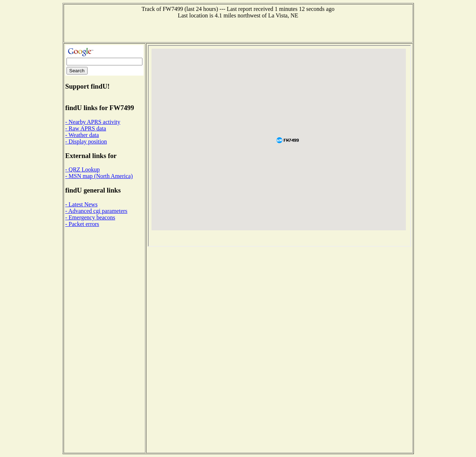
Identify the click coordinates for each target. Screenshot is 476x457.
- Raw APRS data (86, 128)
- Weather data (82, 135)
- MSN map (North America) (99, 176)
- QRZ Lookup (83, 169)
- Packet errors (82, 224)
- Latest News (82, 204)
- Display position (86, 141)
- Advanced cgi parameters (96, 211)
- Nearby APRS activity (93, 122)
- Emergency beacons (90, 217)
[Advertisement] (238, 30)
